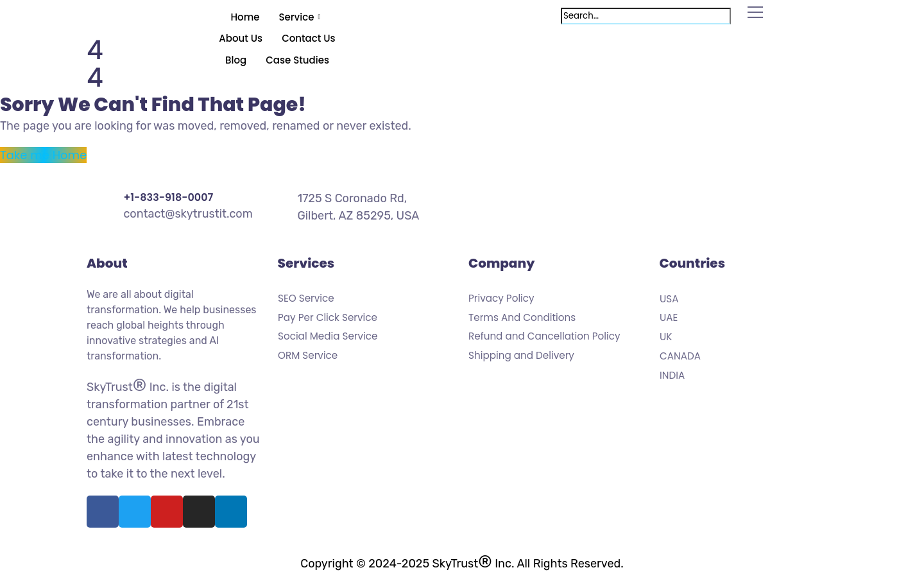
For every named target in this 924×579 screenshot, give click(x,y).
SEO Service (306, 298)
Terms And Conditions (522, 318)
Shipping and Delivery (521, 356)
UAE (669, 318)
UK (666, 337)
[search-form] (646, 16)
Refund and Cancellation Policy (544, 337)
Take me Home (43, 155)
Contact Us (309, 38)
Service (302, 17)
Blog (236, 60)
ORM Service (308, 356)
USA (669, 299)
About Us (241, 38)
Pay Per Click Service (328, 318)
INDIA (672, 376)
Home (245, 17)
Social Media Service (328, 337)
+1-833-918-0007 (168, 197)
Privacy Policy (501, 298)
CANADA (680, 356)
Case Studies (297, 60)
